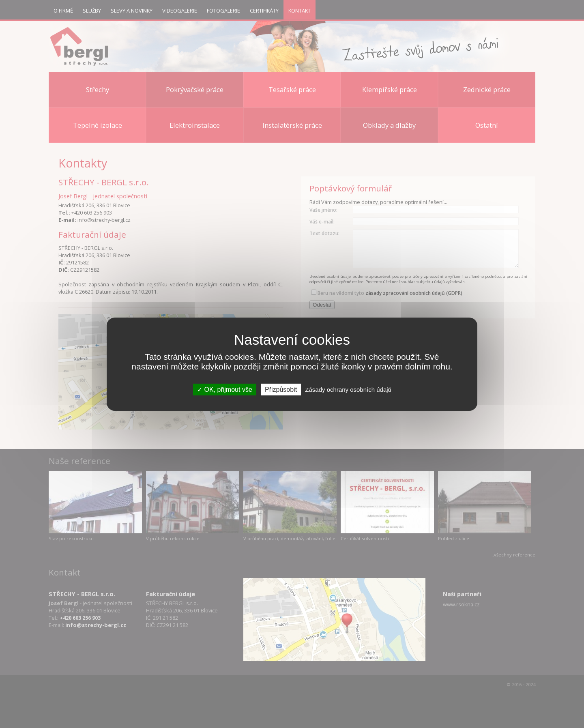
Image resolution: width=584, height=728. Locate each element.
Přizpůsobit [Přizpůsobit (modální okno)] (281, 389)
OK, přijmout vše (225, 389)
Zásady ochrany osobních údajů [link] (348, 389)
